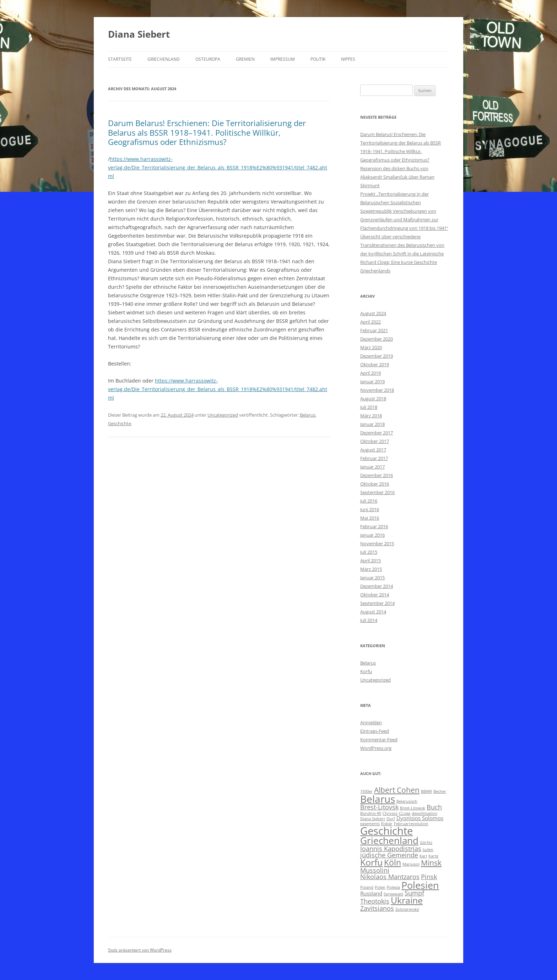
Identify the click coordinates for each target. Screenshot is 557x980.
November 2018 (377, 390)
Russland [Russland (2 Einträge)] (371, 893)
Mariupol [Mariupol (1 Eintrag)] (411, 864)
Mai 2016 (370, 518)
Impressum (283, 59)
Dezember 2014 (377, 586)
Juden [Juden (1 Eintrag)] (428, 850)
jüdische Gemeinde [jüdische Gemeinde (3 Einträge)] (389, 855)
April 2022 (371, 322)
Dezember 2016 (377, 475)
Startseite (120, 59)
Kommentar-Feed (379, 740)
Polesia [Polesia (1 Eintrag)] (393, 887)
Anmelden (371, 722)
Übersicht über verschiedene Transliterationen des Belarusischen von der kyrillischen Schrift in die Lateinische (402, 245)
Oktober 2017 (375, 441)
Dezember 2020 (377, 339)
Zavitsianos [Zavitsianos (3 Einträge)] (377, 908)
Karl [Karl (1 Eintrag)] (423, 856)
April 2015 (371, 561)
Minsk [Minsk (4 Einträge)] (431, 863)
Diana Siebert (139, 34)
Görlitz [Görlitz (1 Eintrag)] (426, 843)
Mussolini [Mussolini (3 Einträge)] (375, 870)
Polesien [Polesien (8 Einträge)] (420, 885)
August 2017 (373, 450)
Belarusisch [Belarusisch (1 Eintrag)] (407, 801)
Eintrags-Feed (375, 731)
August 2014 (373, 612)
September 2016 (377, 492)
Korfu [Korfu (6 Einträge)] (371, 862)
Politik (318, 59)
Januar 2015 (372, 578)
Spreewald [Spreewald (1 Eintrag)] (393, 894)
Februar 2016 (374, 526)
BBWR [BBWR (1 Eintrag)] (426, 791)
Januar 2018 (372, 424)
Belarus (308, 415)
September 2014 (377, 603)
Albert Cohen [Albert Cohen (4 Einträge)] (397, 790)
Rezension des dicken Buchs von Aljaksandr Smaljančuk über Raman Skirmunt (397, 177)
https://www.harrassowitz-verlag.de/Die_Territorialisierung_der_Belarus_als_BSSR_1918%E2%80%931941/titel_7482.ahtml (218, 167)
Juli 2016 (369, 501)
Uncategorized (223, 415)
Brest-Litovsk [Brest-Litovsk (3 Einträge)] (379, 807)
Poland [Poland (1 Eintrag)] (367, 887)
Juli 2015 (369, 552)
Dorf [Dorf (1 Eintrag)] (391, 819)
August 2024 (373, 313)
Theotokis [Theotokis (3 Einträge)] (375, 901)
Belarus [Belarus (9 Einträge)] (378, 799)
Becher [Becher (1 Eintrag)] (440, 791)
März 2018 (371, 416)
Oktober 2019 (375, 364)
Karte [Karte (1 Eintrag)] (433, 856)
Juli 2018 (369, 407)
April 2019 (371, 373)
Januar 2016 (372, 535)
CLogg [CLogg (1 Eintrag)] (405, 813)
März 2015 (371, 569)
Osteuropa (208, 59)
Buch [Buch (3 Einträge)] (434, 807)
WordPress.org (376, 748)
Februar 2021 (374, 330)
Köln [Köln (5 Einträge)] (393, 863)
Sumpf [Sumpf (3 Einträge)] (414, 893)
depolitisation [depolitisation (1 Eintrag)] (424, 813)
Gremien (245, 59)
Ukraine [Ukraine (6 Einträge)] (407, 900)
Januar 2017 (372, 467)
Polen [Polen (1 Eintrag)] (380, 887)
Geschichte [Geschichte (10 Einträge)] (386, 831)
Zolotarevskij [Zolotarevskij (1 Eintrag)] (407, 909)
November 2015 (377, 543)
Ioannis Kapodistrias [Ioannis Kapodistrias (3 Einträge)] (391, 849)
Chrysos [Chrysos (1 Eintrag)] (390, 813)
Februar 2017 (374, 458)
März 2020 (371, 347)
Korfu (366, 671)
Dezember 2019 (377, 356)
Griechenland (164, 59)
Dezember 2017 (377, 433)
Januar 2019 (372, 381)
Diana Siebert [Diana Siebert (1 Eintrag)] (373, 819)
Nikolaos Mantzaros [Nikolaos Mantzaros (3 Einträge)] (390, 877)
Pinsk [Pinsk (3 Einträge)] (429, 877)
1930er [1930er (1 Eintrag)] (366, 791)
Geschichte (120, 423)
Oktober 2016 (375, 484)
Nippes (348, 59)
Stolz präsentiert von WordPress (140, 950)
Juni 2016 (370, 509)
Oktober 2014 (375, 595)
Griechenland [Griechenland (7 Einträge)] (389, 840)
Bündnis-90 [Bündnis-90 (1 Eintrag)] (371, 813)
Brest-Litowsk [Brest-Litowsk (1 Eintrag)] (413, 808)
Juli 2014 (369, 620)
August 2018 (373, 399)
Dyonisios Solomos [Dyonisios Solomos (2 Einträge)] (420, 818)
